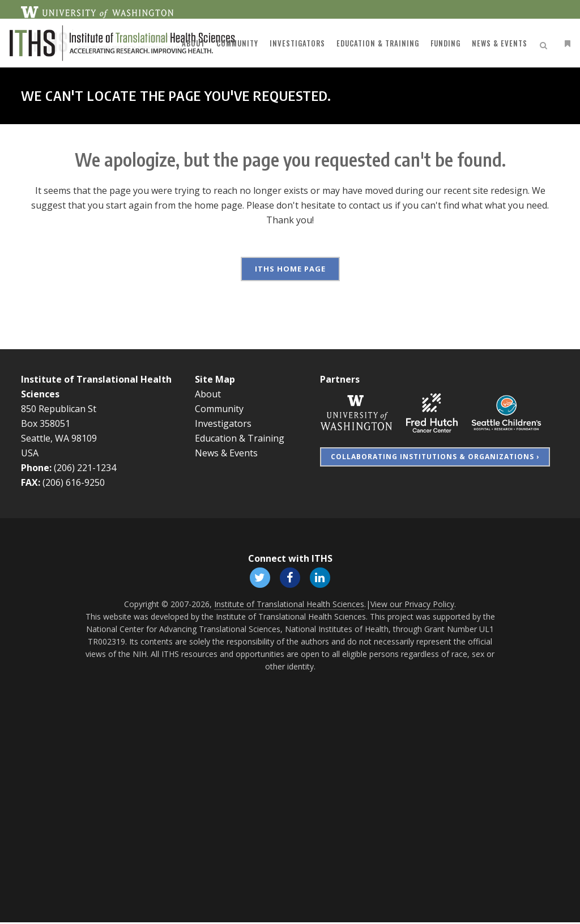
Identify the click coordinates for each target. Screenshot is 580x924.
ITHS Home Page (290, 269)
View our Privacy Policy (412, 606)
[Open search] (530, 44)
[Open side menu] (549, 43)
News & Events (226, 453)
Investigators (223, 423)
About (208, 394)
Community (219, 409)
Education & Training (240, 438)
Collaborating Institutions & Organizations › (435, 457)
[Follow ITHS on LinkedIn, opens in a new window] (322, 578)
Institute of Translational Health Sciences (289, 606)
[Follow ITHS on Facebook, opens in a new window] (290, 578)
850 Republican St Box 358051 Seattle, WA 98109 (59, 423)
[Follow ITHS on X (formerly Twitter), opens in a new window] (258, 578)
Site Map (215, 379)
